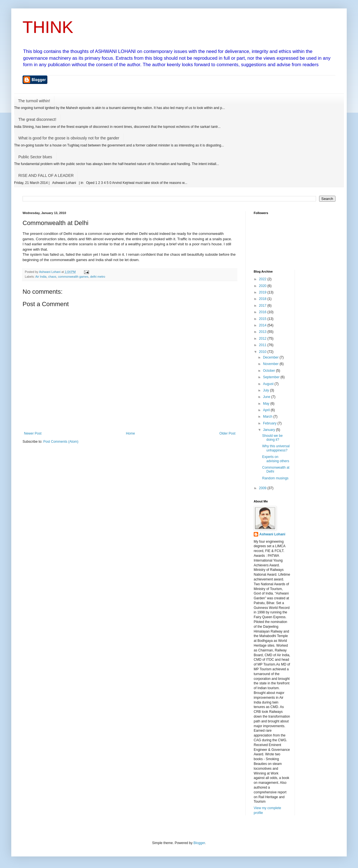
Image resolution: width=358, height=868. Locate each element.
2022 (263, 279)
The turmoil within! (34, 101)
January (269, 430)
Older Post (227, 433)
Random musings (275, 478)
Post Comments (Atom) (61, 442)
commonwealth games (73, 277)
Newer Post (33, 433)
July (267, 390)
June (267, 397)
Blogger (199, 843)
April (267, 410)
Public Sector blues (35, 157)
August (269, 384)
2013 (263, 332)
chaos (52, 277)
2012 (263, 339)
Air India (41, 277)
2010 (263, 352)
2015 (263, 319)
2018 (263, 299)
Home (131, 433)
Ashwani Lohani (272, 534)
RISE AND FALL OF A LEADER (46, 175)
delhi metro (98, 277)
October (269, 371)
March (268, 417)
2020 (263, 286)
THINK (48, 27)
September (272, 377)
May (267, 404)
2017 (263, 306)
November (271, 364)
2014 (263, 325)
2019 (263, 292)
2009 (263, 488)
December (271, 357)
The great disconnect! (37, 119)
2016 (263, 312)
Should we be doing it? (272, 438)
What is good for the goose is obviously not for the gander (69, 138)
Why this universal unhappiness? (276, 448)
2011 (263, 345)
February (270, 423)
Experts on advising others (276, 459)
